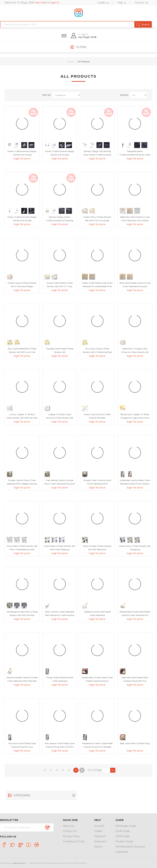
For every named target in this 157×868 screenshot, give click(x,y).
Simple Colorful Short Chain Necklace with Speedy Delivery (22, 482)
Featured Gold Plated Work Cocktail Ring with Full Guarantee (135, 681)
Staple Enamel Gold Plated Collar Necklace (97, 613)
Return (98, 847)
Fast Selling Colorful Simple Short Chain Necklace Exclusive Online (60, 484)
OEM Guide (123, 836)
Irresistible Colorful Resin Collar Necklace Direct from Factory (135, 482)
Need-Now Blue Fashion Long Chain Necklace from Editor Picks (135, 220)
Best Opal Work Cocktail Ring (135, 743)
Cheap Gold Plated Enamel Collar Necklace (60, 679)
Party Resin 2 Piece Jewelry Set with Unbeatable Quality (22, 548)
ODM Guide (123, 831)
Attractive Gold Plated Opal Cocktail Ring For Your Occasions (22, 747)
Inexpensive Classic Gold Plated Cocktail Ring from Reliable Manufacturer (97, 747)
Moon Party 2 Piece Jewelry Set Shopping (135, 548)
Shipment (100, 841)
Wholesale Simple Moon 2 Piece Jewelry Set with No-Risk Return (22, 615)
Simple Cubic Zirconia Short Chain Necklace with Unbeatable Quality (97, 484)
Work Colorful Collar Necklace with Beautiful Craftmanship (60, 613)
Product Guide (124, 841)
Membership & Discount (130, 847)
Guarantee (122, 852)
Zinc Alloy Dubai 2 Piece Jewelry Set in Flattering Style (97, 350)
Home (70, 62)
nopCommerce (19, 863)
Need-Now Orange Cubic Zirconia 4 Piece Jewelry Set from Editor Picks (135, 352)
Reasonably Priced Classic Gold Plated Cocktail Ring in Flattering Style (97, 681)
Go (113, 770)
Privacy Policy (71, 836)
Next (76, 770)
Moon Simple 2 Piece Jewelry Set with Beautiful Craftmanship (97, 549)
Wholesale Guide (126, 826)
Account (99, 826)
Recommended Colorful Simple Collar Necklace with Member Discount (22, 681)
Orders (98, 831)
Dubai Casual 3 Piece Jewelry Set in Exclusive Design (22, 285)
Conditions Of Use (74, 841)
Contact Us (70, 831)
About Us (69, 826)
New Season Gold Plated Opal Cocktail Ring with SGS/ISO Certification (60, 747)
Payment (100, 836)
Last (82, 770)
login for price (22, 159)
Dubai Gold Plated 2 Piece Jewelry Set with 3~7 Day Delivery (60, 286)
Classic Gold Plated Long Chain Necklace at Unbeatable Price (97, 285)
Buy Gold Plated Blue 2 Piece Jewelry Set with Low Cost (22, 350)
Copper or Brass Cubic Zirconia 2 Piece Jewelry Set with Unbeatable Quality (60, 418)
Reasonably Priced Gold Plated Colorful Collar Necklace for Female (135, 615)
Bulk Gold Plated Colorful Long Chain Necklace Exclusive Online (135, 286)
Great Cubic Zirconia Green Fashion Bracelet (97, 416)
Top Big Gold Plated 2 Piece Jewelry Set (60, 350)
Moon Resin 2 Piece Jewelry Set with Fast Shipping (60, 548)
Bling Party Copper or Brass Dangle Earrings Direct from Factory (135, 418)
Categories (22, 795)
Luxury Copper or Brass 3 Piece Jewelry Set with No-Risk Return (22, 418)
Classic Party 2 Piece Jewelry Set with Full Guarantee (97, 219)
